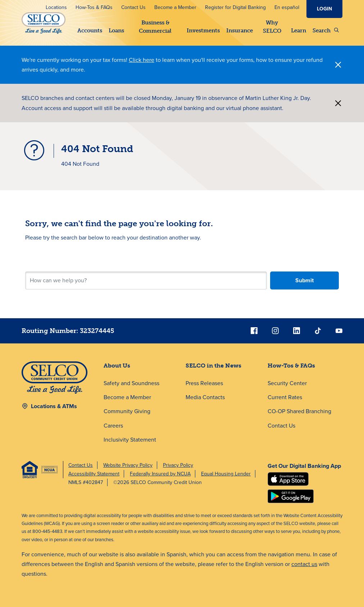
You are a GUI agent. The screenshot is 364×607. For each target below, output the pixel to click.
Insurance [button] (240, 31)
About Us (117, 366)
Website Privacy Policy (128, 465)
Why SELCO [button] (272, 27)
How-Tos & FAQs (94, 7)
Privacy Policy (178, 465)
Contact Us (133, 7)
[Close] (338, 65)
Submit (304, 280)
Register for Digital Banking (235, 7)
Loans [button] (116, 31)
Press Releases (204, 383)
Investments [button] (203, 31)
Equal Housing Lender (226, 474)
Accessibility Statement (94, 474)
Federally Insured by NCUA (160, 474)
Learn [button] (299, 31)
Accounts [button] (90, 31)
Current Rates (285, 397)
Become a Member (175, 7)
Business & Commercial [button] (155, 27)
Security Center (287, 383)
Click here (142, 60)
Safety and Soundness (131, 383)
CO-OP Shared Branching (299, 411)
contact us (304, 564)
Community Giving (127, 411)
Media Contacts (205, 397)
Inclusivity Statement (130, 440)
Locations (56, 7)
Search (326, 31)
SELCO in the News (213, 366)
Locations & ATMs (54, 406)
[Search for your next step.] (146, 280)
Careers (113, 426)
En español (287, 7)
